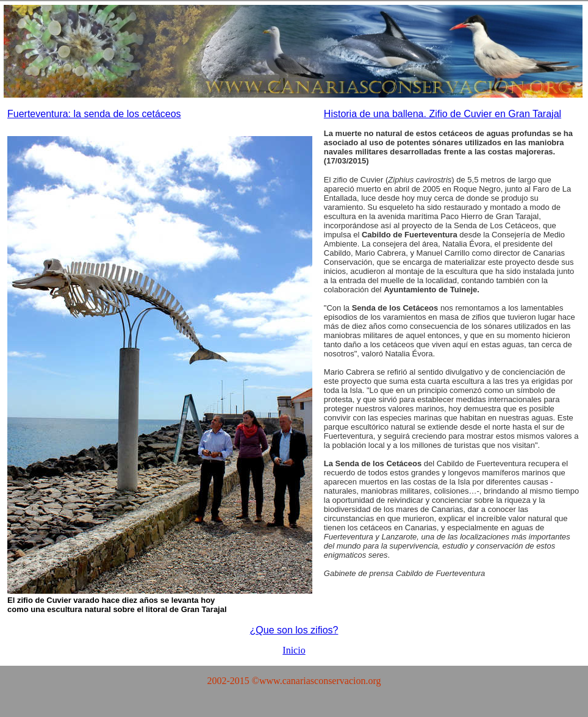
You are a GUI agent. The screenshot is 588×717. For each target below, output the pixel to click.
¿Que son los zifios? (294, 630)
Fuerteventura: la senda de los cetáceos (94, 114)
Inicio (294, 650)
